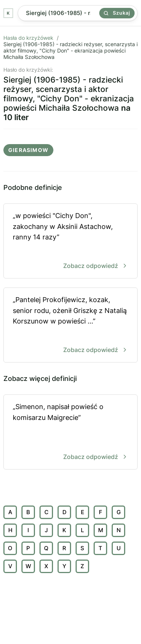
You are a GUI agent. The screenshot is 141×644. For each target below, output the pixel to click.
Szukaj (117, 13)
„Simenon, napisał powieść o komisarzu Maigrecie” (70, 433)
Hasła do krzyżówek (28, 38)
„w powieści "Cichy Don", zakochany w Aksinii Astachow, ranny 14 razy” (70, 241)
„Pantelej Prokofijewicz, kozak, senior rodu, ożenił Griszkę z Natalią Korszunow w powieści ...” (70, 326)
